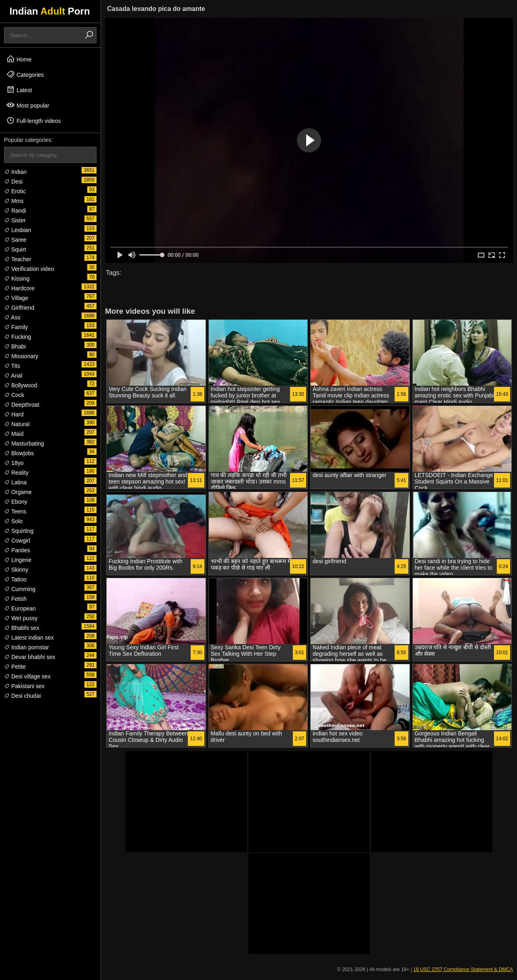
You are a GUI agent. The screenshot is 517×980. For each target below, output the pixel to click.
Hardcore (19, 288)
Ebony (16, 502)
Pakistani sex (24, 686)
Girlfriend (19, 308)
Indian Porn (49, 11)
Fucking (18, 337)
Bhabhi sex (22, 628)
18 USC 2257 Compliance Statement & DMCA (463, 969)
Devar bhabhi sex (30, 657)
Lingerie (18, 560)
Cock (14, 395)
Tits (12, 366)
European (20, 608)
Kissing (17, 279)
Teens (15, 511)
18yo (14, 463)
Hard (14, 414)
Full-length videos (34, 120)
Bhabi (15, 346)
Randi (15, 211)
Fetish (15, 599)
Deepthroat (22, 405)
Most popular (28, 105)
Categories (25, 74)
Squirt (15, 249)
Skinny (16, 570)
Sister (15, 220)
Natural (17, 424)
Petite (15, 667)
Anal (13, 376)
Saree (15, 240)
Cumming (20, 589)
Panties (17, 550)
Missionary (21, 356)
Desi (13, 182)
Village (16, 298)
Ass (12, 317)
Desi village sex (27, 676)
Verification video (29, 269)
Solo (13, 521)
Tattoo (15, 579)
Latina (15, 482)
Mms (14, 201)
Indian (15, 172)
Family (16, 327)
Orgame (18, 492)
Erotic (15, 191)
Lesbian (18, 230)
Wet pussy (21, 618)
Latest (19, 90)
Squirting (19, 531)
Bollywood (21, 385)
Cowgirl (17, 541)
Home (19, 59)
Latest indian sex (29, 638)
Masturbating (24, 444)
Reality (16, 473)
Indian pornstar (26, 647)
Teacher (18, 259)
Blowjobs (19, 453)
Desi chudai (22, 696)
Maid (14, 434)
